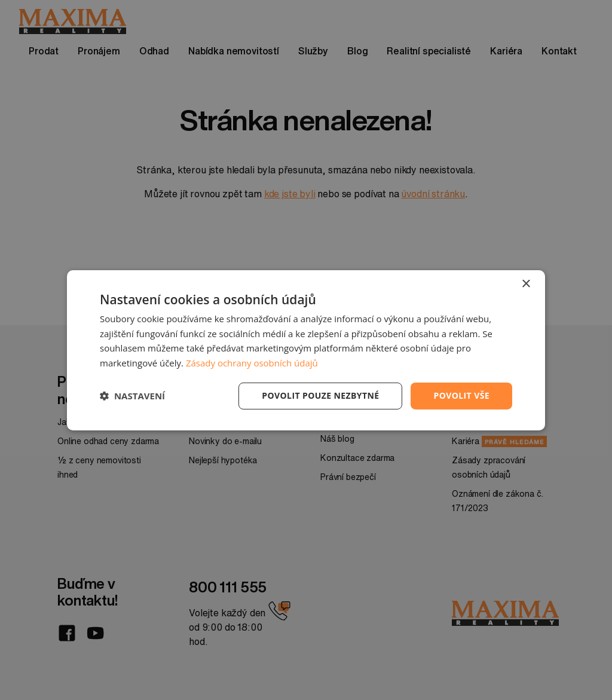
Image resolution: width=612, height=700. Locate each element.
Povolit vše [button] (461, 395)
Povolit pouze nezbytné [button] (320, 395)
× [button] (526, 284)
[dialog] (306, 350)
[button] (132, 396)
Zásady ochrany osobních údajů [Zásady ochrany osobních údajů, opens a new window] (252, 363)
